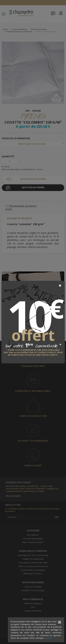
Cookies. (48, 638)
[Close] (60, 286)
